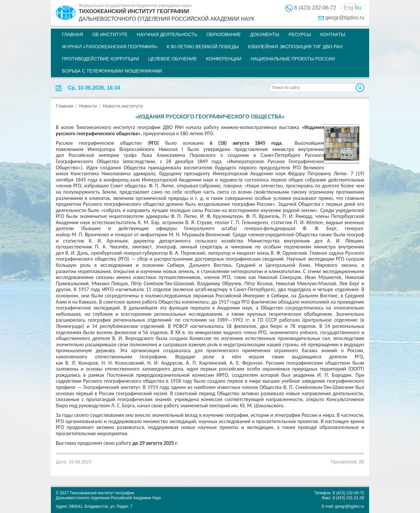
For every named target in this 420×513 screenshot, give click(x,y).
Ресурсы (300, 34)
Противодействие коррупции (100, 59)
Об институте (110, 34)
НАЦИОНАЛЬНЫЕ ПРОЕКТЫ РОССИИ (293, 59)
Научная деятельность (167, 34)
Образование (224, 34)
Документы (265, 34)
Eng (348, 8)
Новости (88, 106)
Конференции (224, 59)
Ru (358, 8)
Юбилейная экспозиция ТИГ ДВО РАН (295, 47)
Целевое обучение (172, 59)
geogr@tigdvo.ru (345, 18)
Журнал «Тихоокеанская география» (110, 47)
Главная (73, 34)
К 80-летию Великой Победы (203, 47)
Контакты (333, 34)
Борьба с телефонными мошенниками (112, 71)
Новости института (123, 106)
